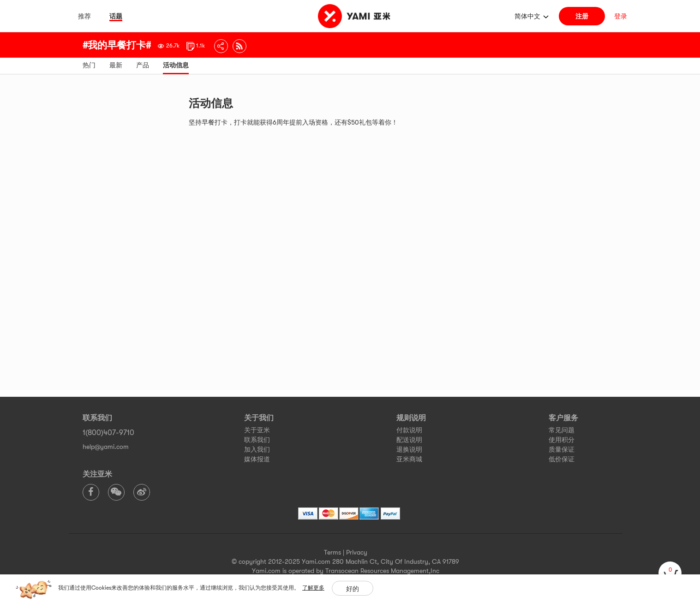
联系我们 (257, 440)
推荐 (84, 16)
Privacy (357, 552)
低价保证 (562, 459)
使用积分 (562, 440)
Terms (332, 552)
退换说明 (409, 449)
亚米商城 (409, 459)
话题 (116, 16)
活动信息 (176, 65)
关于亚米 (257, 430)
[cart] (670, 573)
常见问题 (562, 430)
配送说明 (409, 440)
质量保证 (562, 449)
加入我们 (257, 449)
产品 (143, 65)
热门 (89, 65)
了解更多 (313, 588)
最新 (116, 65)
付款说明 (409, 430)
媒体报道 (257, 459)
